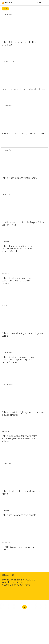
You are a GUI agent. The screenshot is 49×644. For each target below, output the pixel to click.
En (37, 3)
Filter (5, 9)
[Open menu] (45, 3)
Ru (40, 3)
